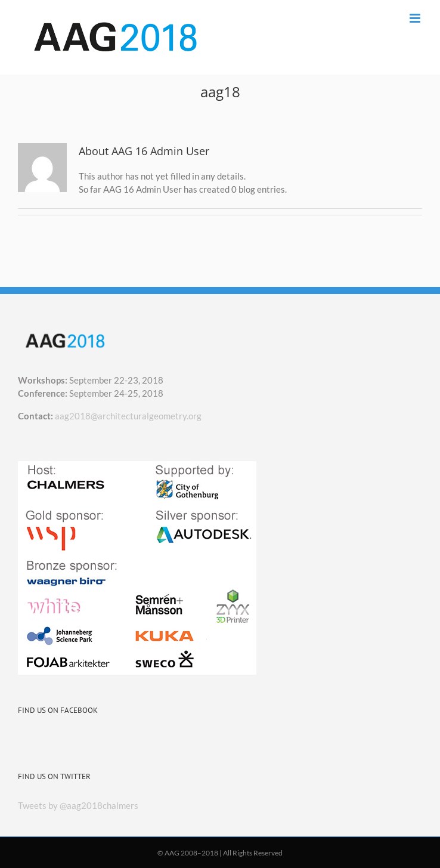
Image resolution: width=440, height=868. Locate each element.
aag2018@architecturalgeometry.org (128, 416)
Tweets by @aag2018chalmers (78, 805)
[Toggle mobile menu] (416, 18)
